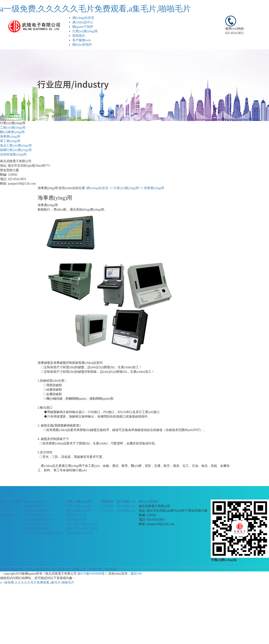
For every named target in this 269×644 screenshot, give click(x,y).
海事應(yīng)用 (10, 137)
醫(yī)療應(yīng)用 (12, 132)
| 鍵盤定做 (94, 569)
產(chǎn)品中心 (83, 22)
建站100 (136, 574)
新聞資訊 (79, 36)
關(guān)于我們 (83, 27)
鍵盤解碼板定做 (11, 569)
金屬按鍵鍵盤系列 (37, 524)
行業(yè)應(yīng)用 (85, 31)
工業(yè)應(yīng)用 (13, 128)
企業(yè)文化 (9, 511)
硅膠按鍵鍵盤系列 (37, 511)
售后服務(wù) (126, 511)
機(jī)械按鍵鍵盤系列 (39, 520)
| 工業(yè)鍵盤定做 (36, 569)
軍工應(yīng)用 (10, 141)
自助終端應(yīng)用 (13, 154)
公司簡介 (6, 506)
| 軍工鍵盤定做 (60, 569)
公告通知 (107, 511)
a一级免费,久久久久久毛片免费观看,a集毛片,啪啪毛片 (95, 9)
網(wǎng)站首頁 (83, 18)
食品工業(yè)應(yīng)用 (16, 145)
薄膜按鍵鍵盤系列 (37, 515)
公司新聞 (107, 506)
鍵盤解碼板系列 (36, 506)
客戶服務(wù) (82, 40)
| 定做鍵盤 (110, 569)
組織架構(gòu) (10, 515)
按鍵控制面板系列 (37, 529)
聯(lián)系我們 (82, 45)
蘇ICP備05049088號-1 (92, 574)
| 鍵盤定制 (79, 569)
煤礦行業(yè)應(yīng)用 (16, 150)
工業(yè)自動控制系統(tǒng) (44, 533)
